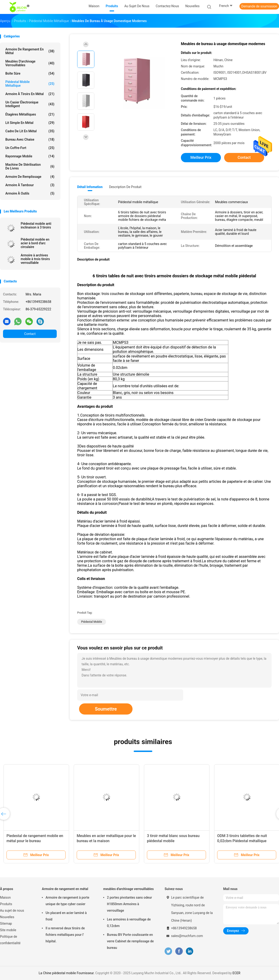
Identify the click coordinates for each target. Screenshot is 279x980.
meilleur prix (201, 157)
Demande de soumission (259, 6)
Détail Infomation (90, 187)
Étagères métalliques (30, 114)
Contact (30, 334)
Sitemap (6, 924)
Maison (5, 897)
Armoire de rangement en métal (30, 51)
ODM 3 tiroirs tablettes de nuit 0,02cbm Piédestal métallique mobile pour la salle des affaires (244, 841)
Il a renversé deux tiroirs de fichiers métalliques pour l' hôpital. (65, 935)
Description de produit (125, 187)
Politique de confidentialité (10, 940)
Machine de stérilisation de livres (30, 166)
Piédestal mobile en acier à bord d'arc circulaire (35, 243)
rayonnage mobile (30, 156)
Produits (6, 904)
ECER (236, 973)
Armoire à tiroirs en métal (30, 94)
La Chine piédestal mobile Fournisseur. (67, 973)
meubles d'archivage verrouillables (30, 63)
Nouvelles (7, 917)
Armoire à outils (30, 193)
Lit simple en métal (30, 123)
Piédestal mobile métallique (30, 84)
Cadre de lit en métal (30, 131)
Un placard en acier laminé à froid (66, 916)
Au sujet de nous (12, 910)
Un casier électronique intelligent (30, 104)
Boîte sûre (30, 73)
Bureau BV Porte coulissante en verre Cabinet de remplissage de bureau (130, 941)
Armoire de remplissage (30, 177)
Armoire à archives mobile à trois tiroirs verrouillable (35, 259)
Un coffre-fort (30, 148)
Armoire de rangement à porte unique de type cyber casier (67, 901)
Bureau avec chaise (30, 139)
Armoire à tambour (30, 185)
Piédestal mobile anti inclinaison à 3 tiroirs (36, 225)
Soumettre (106, 709)
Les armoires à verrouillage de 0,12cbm (129, 923)
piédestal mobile (92, 622)
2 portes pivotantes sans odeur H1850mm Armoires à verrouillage (130, 904)
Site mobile (8, 930)
